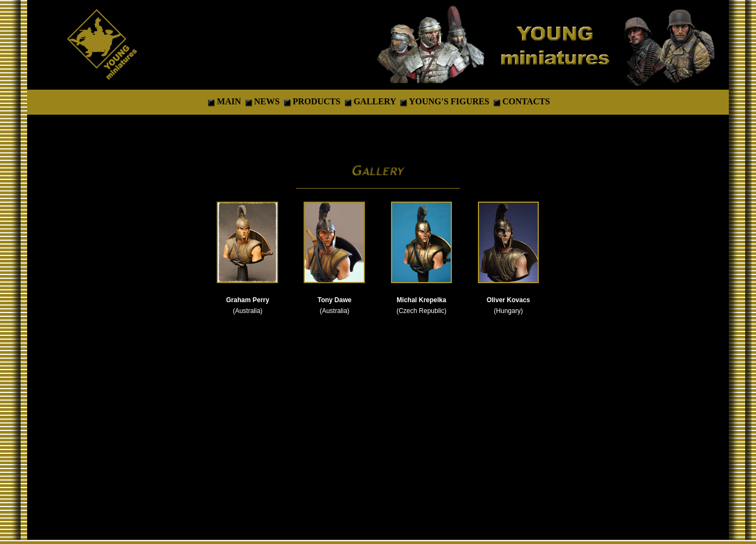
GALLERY (375, 101)
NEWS (267, 101)
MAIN (230, 101)
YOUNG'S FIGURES (450, 101)
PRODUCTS (318, 101)
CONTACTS (526, 101)
